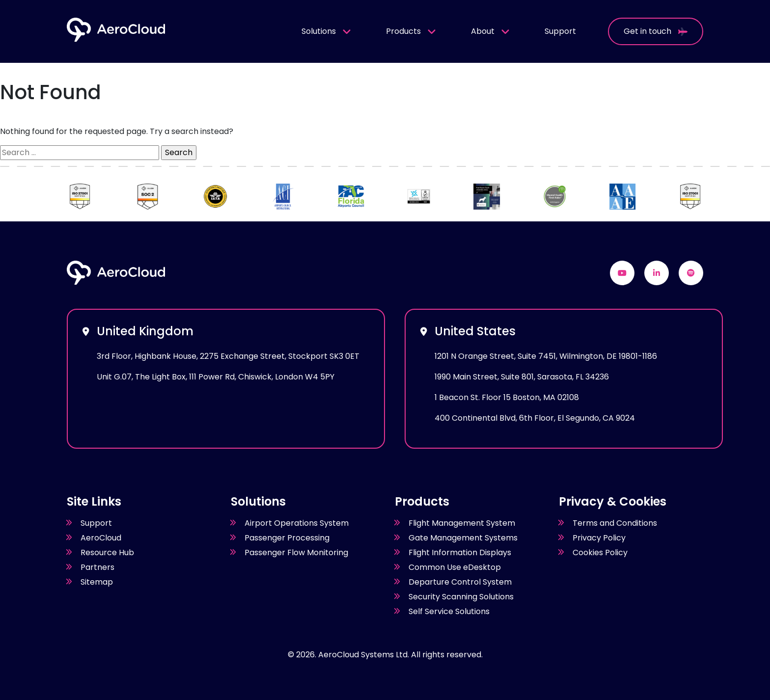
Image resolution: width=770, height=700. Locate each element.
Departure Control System (460, 582)
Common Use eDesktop (455, 567)
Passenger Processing (287, 538)
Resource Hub (107, 552)
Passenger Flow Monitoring (296, 552)
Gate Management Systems (463, 538)
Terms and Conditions (615, 523)
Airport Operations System (297, 523)
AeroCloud (101, 538)
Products (411, 31)
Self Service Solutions (449, 611)
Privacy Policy (599, 538)
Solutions (327, 31)
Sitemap (97, 582)
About (491, 31)
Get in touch (656, 31)
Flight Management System (462, 523)
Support (560, 31)
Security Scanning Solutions (461, 597)
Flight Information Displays (460, 552)
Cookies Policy (600, 552)
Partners (97, 567)
